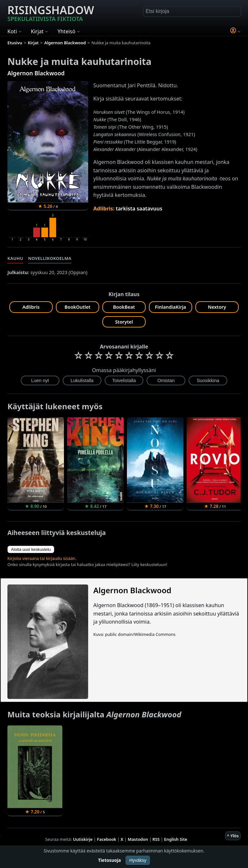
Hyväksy (138, 860)
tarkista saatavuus (139, 209)
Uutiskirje (83, 839)
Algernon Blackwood (36, 73)
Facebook (107, 839)
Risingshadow (51, 13)
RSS (156, 839)
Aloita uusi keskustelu (31, 549)
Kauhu (15, 258)
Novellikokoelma (50, 258)
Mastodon (138, 839)
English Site (176, 839)
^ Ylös (233, 836)
